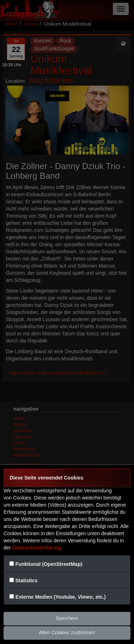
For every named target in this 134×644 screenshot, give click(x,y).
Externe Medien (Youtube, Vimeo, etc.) (61, 597)
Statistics (26, 580)
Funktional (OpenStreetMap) (49, 564)
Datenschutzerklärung (36, 548)
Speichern (67, 618)
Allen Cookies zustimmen (67, 633)
